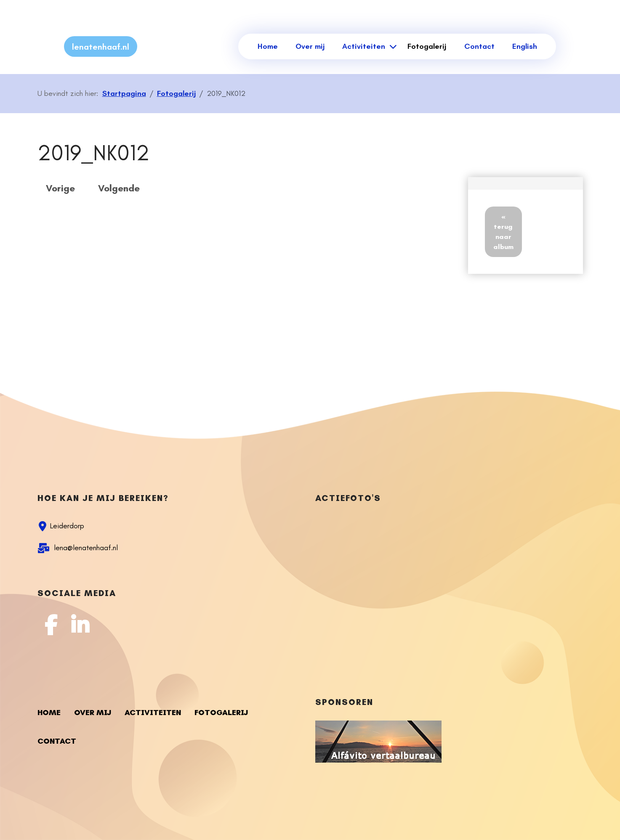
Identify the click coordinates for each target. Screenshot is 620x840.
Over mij (310, 46)
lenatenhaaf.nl (101, 47)
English (525, 46)
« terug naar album (503, 232)
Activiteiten (364, 46)
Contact (479, 46)
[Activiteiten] (392, 46)
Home (268, 46)
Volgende (119, 188)
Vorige (60, 188)
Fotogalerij (427, 46)
